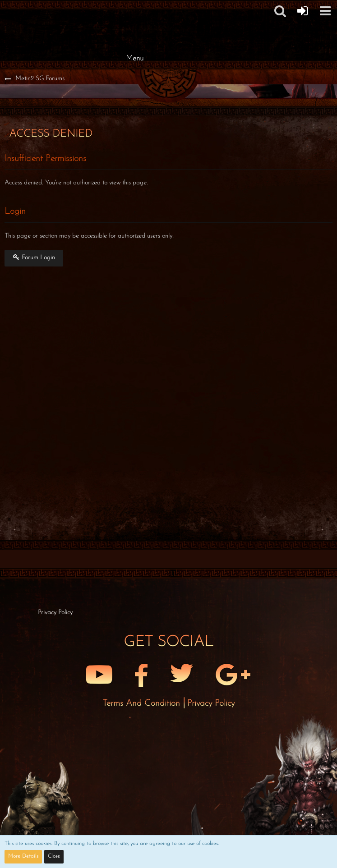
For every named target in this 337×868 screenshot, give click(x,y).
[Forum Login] (303, 11)
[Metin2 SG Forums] (135, 9)
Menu (135, 58)
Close (54, 856)
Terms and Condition (143, 703)
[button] (325, 11)
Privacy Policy (211, 703)
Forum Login (34, 257)
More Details (23, 856)
